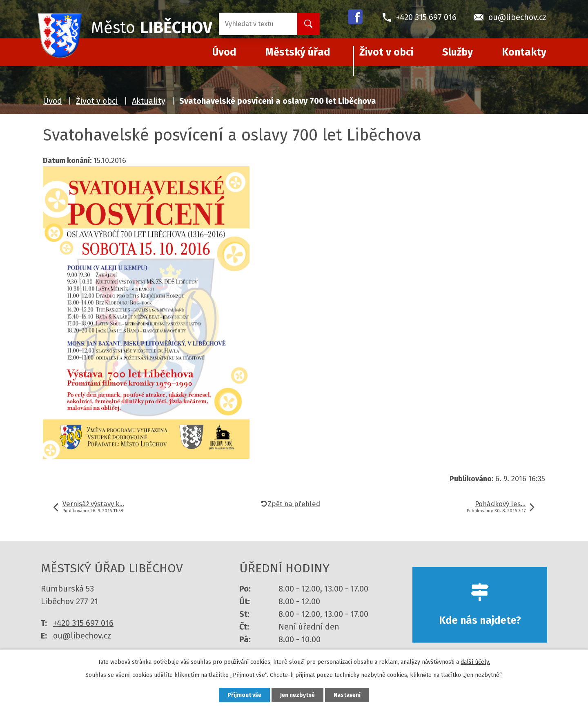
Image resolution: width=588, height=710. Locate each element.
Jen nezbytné (297, 695)
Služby (458, 52)
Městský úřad (298, 52)
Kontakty (524, 52)
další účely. (475, 662)
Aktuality (149, 101)
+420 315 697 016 (83, 623)
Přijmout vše (244, 695)
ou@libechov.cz (82, 636)
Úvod (52, 101)
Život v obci (386, 52)
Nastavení (347, 695)
